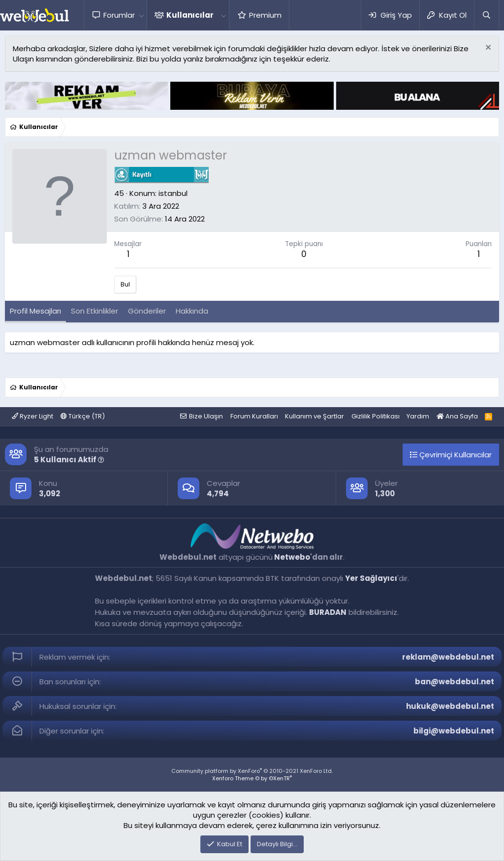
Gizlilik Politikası (376, 416)
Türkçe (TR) (83, 416)
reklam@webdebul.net (448, 657)
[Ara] (486, 15)
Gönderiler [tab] (147, 311)
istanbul (173, 193)
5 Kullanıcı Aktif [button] (69, 460)
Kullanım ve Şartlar (315, 416)
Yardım (418, 416)
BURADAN (328, 612)
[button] (141, 15)
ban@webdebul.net (455, 682)
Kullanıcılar (190, 15)
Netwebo (292, 557)
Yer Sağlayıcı (371, 578)
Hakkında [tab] (192, 311)
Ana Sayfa (457, 416)
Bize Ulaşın (206, 416)
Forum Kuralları (254, 416)
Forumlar (119, 15)
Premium (265, 15)
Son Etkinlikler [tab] (94, 311)
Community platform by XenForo (252, 771)
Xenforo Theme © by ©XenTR (252, 778)
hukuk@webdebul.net (450, 706)
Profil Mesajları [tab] (35, 311)
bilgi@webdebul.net (454, 731)
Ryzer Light (32, 416)
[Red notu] (487, 48)
